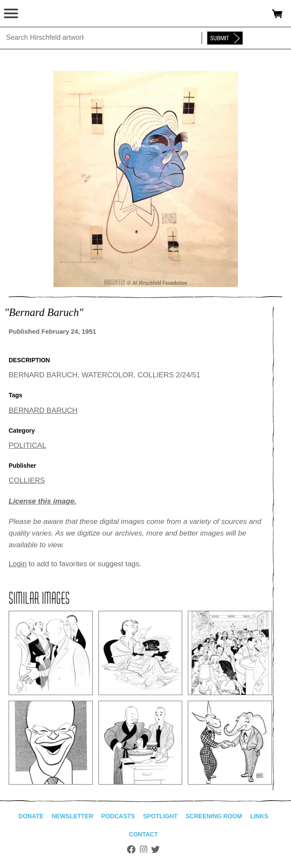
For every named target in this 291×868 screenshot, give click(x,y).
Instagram (144, 849)
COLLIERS (27, 480)
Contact (143, 834)
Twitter (155, 849)
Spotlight (160, 816)
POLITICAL (27, 445)
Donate (31, 816)
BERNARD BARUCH (43, 410)
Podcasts (118, 816)
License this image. (43, 501)
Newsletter (72, 816)
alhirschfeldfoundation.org (37, 14)
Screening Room (214, 816)
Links (259, 816)
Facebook (131, 849)
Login (18, 564)
